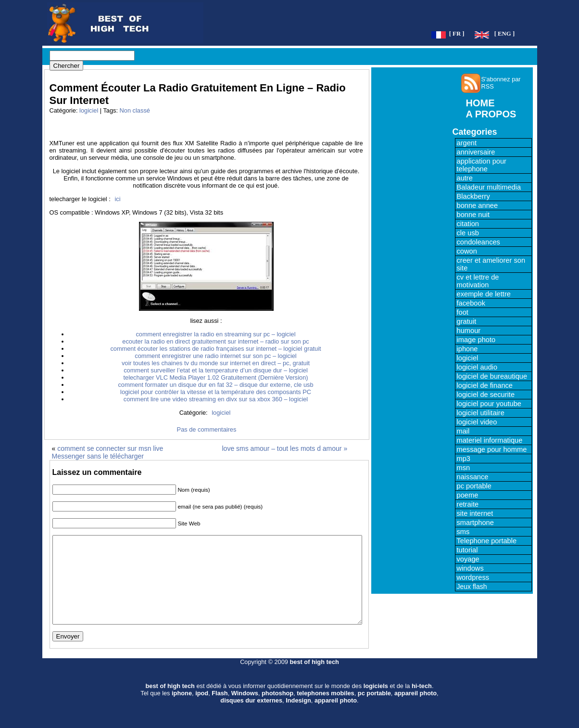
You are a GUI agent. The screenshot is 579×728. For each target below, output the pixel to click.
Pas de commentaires (207, 429)
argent (467, 143)
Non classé (135, 110)
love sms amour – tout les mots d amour (282, 448)
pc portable (474, 486)
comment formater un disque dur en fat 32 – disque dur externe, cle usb (215, 385)
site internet (475, 513)
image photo (476, 340)
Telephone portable (487, 541)
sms (463, 532)
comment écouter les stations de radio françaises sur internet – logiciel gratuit (215, 349)
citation (468, 224)
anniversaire (476, 152)
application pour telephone (482, 165)
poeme (468, 495)
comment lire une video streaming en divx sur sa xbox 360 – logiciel (216, 399)
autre (465, 178)
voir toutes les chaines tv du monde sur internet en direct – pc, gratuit (216, 363)
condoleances (478, 242)
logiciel (89, 110)
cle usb (468, 233)
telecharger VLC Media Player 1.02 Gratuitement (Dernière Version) (215, 377)
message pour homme (492, 449)
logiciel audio (477, 367)
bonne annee (478, 205)
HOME (480, 103)
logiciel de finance (485, 385)
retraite (468, 504)
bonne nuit (473, 215)
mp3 (464, 459)
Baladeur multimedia (489, 187)
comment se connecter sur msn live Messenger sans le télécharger (108, 452)
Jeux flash (472, 587)
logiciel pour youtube (489, 404)
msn (464, 468)
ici (117, 199)
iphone (467, 349)
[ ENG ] (505, 34)
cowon (467, 251)
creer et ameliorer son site (491, 264)
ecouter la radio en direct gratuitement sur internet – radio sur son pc (215, 341)
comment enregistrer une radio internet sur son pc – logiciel (215, 356)
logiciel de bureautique (492, 376)
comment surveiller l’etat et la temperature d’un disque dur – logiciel (216, 370)
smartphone (475, 523)
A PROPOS (491, 114)
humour (469, 331)
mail (463, 431)
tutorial (467, 550)
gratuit (467, 321)
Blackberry (473, 196)
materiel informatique (490, 440)
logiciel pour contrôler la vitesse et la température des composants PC (216, 392)
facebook (471, 303)
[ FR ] (457, 34)
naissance (473, 477)
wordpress (473, 577)
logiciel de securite (486, 395)
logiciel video (477, 422)
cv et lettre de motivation (478, 281)
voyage (468, 559)
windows (470, 568)
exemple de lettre (484, 294)
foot (463, 312)
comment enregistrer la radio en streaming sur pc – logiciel (215, 334)
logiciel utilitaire (481, 413)
